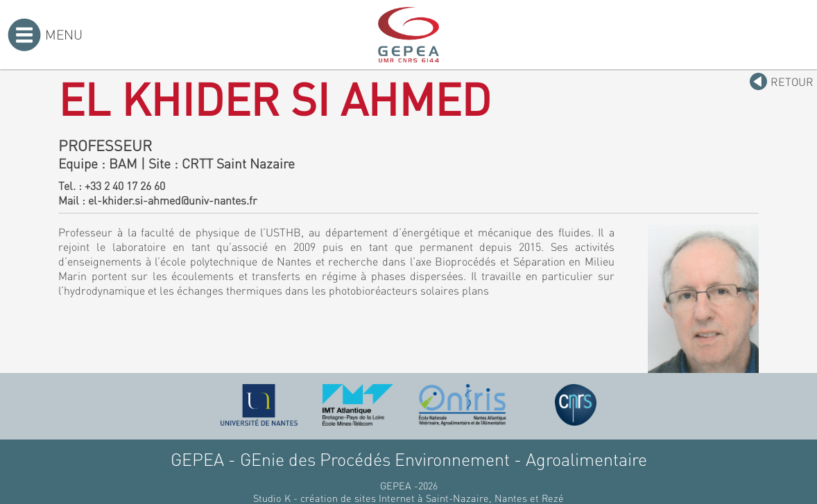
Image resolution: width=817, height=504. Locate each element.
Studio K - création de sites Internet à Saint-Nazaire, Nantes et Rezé (409, 498)
